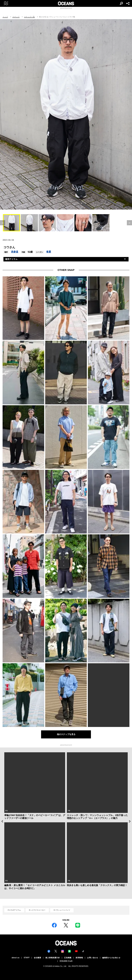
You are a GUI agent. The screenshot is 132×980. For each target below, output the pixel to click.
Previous (2, 821)
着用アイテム (11, 259)
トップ (5, 17)
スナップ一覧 (29, 17)
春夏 (49, 252)
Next (130, 821)
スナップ (16, 17)
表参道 (15, 252)
